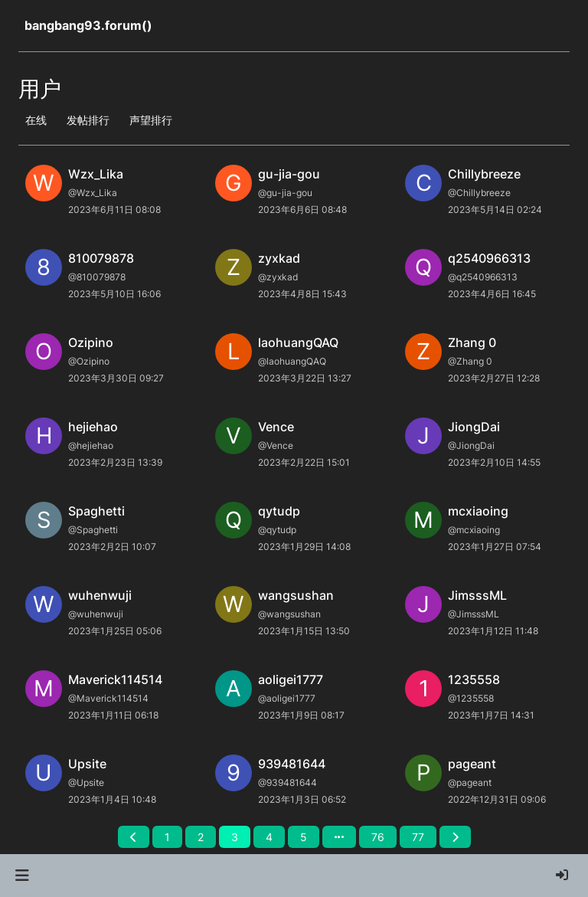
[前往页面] (339, 837)
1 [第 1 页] (167, 837)
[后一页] (455, 837)
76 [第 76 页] (378, 837)
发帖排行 (88, 120)
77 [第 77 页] (418, 837)
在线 (36, 120)
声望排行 (151, 120)
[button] (22, 876)
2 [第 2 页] (201, 837)
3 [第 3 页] (235, 837)
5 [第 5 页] (304, 837)
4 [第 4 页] (269, 837)
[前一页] (134, 837)
